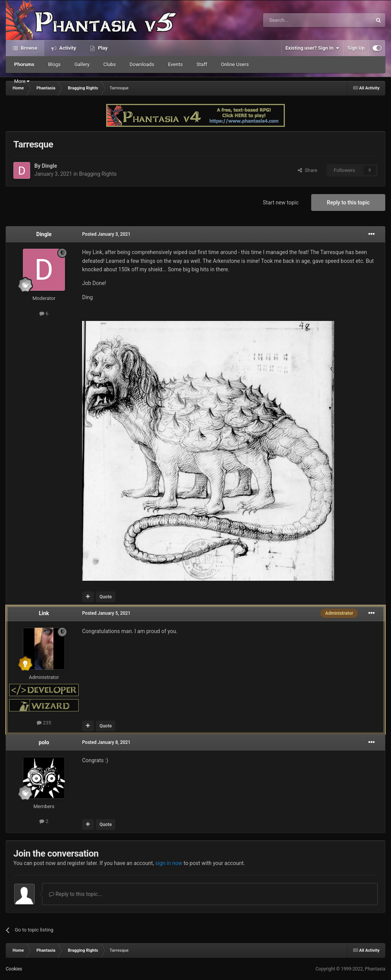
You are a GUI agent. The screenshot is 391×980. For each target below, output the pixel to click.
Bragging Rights (98, 174)
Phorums (24, 64)
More (22, 81)
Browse (28, 48)
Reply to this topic (348, 202)
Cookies (14, 969)
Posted (106, 234)
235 (44, 723)
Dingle (49, 166)
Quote (105, 597)
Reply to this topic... (75, 894)
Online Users (235, 64)
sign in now (169, 863)
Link (44, 613)
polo (44, 742)
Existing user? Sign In (313, 48)
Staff (202, 64)
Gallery (82, 64)
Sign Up (356, 48)
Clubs (109, 64)
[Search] (299, 20)
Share (308, 170)
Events (175, 64)
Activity (67, 48)
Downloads (142, 64)
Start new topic (281, 202)
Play (102, 48)
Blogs (54, 64)
